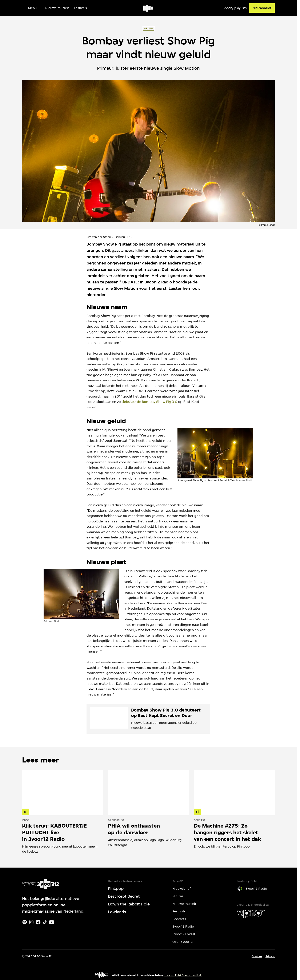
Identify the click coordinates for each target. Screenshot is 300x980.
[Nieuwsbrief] (262, 8)
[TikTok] (45, 922)
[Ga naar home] (149, 8)
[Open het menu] (29, 8)
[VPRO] (251, 914)
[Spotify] (25, 922)
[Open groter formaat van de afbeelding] (215, 453)
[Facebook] (38, 922)
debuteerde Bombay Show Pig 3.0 (149, 402)
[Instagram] (31, 922)
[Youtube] (52, 922)
